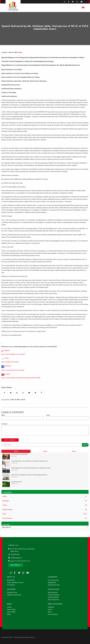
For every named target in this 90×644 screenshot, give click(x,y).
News (21, 52)
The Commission (53, 580)
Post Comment (10, 440)
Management (52, 583)
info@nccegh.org (16, 558)
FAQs (9, 614)
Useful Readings (53, 597)
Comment (4, 424)
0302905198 (15, 555)
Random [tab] (74, 461)
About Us (11, 577)
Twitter (7, 363)
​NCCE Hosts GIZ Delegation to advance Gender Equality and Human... (30, 475)
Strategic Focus (12, 592)
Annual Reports (53, 592)
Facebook (8, 371)
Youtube (7, 379)
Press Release (53, 614)
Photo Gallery (11, 610)
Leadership (53, 577)
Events (9, 607)
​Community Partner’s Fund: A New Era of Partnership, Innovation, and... (30, 461)
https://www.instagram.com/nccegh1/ (14, 359)
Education (51, 607)
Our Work (11, 589)
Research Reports (54, 595)
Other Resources (53, 600)
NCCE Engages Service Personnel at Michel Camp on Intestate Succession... (31, 468)
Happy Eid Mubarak (17, 482)
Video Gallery (11, 612)
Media (9, 604)
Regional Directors (54, 585)
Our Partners (11, 585)
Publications (54, 589)
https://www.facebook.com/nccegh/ (13, 375)
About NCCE (11, 580)
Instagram (6, 355)
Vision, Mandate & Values (15, 583)
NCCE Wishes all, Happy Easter (20, 454)
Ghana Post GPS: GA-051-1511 (20, 561)
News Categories (55, 604)
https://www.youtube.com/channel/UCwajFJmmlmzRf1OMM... (21, 383)
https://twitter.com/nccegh (10, 367)
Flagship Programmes (14, 595)
